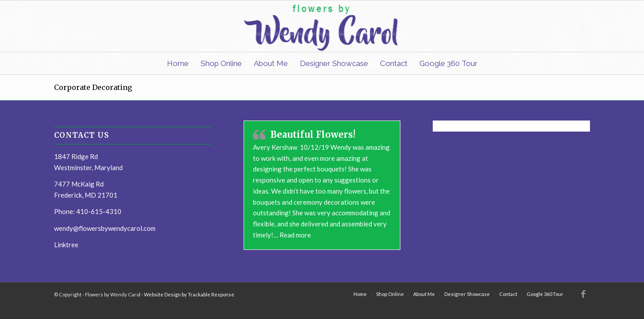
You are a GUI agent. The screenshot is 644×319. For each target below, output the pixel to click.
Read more (295, 235)
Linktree (66, 245)
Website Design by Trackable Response (189, 294)
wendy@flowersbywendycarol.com (105, 228)
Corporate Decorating (93, 87)
